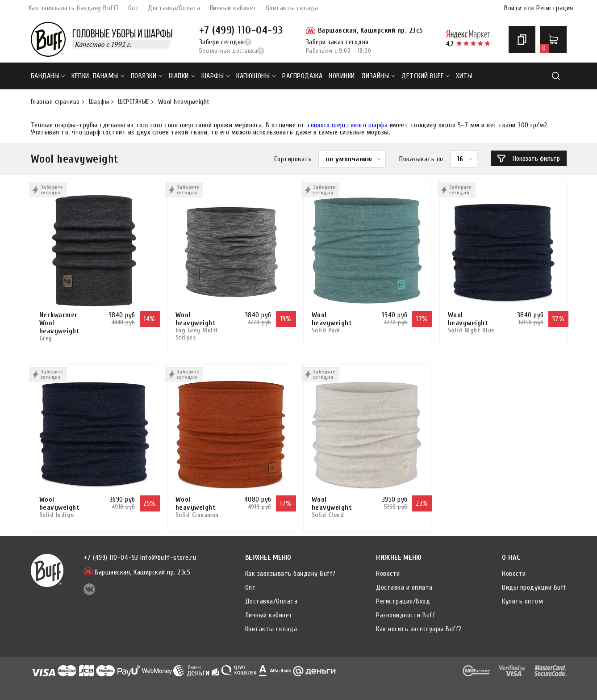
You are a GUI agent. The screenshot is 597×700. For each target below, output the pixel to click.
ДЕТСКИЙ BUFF (426, 76)
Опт (134, 8)
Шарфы (216, 76)
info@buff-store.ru (168, 557)
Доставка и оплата (404, 587)
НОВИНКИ (342, 76)
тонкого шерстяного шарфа (347, 125)
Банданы (48, 76)
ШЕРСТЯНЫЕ (134, 102)
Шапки (182, 76)
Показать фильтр (529, 159)
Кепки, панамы (98, 76)
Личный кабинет (233, 8)
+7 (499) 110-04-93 (241, 30)
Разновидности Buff (406, 615)
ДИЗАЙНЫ (378, 76)
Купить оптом (522, 601)
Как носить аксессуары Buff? (419, 629)
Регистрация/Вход (403, 601)
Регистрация (555, 8)
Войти (513, 8)
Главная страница (55, 102)
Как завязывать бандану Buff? (74, 8)
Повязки (147, 76)
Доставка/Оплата (174, 8)
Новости (388, 574)
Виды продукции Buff (534, 587)
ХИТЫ (464, 76)
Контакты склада (292, 8)
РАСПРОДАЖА (302, 76)
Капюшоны (256, 76)
